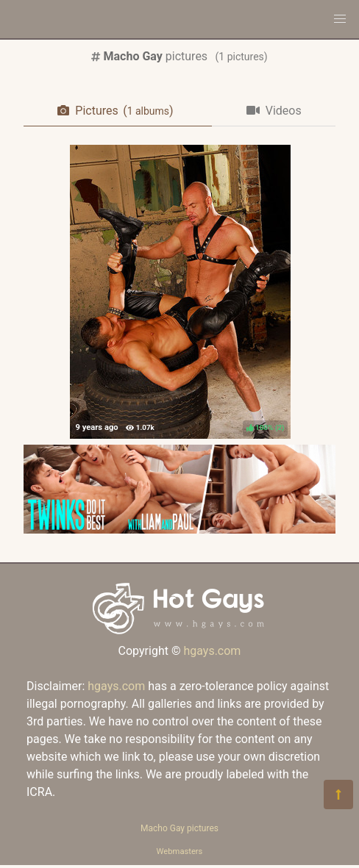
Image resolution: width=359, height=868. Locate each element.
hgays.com (212, 651)
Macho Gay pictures (179, 828)
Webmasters (180, 851)
